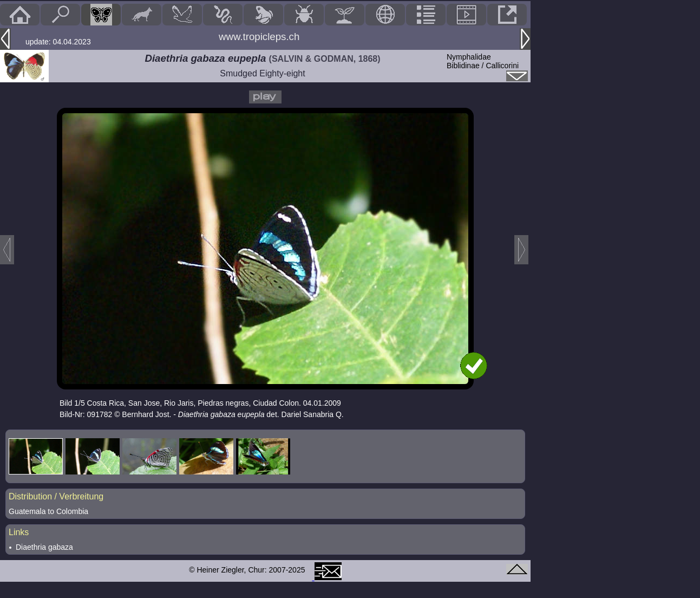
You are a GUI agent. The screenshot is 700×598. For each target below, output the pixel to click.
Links (19, 532)
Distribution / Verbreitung (56, 496)
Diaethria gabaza (44, 547)
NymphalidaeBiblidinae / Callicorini (483, 61)
